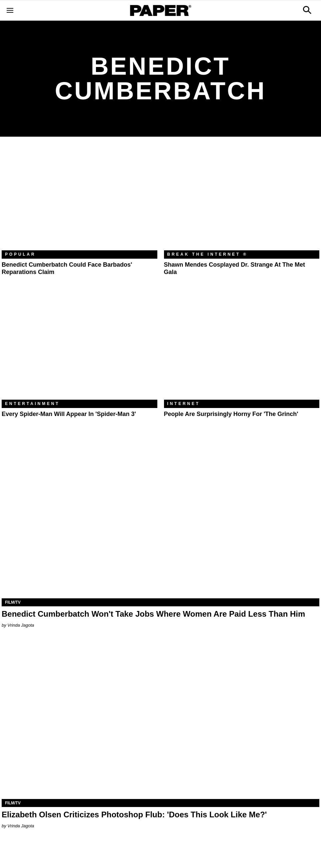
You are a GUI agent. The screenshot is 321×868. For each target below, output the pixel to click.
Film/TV (13, 602)
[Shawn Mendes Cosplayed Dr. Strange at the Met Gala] (242, 198)
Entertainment (32, 404)
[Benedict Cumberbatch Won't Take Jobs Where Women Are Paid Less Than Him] (160, 519)
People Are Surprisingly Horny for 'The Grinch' (231, 414)
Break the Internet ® (208, 254)
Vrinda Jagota (21, 625)
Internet (184, 404)
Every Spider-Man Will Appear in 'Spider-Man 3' (69, 414)
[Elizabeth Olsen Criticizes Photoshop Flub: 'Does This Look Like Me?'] (160, 719)
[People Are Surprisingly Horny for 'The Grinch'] (242, 348)
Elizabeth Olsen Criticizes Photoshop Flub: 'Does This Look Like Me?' (134, 814)
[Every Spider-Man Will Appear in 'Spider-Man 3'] (79, 348)
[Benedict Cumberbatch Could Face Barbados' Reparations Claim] (79, 198)
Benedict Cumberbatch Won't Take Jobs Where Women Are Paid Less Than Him (153, 614)
